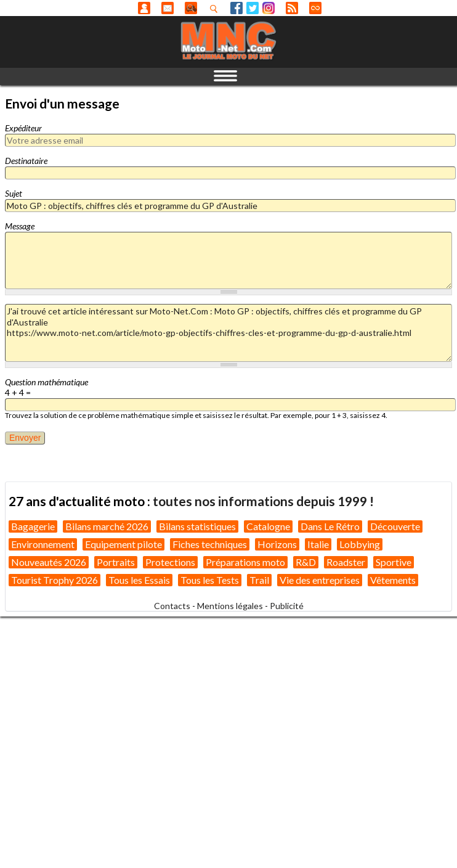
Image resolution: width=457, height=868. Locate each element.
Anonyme (144, 8)
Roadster (346, 562)
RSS (292, 8)
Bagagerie (33, 526)
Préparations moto (245, 562)
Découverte (395, 526)
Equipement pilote (123, 544)
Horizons (277, 544)
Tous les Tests (210, 580)
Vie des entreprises (320, 580)
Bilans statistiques (197, 526)
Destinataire (26, 161)
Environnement (43, 544)
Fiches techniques (210, 544)
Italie (318, 544)
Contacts (172, 606)
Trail (259, 580)
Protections (170, 562)
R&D (306, 562)
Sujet (14, 193)
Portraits (116, 562)
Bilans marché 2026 (107, 526)
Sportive (394, 562)
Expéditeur (23, 128)
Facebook (237, 8)
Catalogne (268, 526)
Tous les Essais (139, 580)
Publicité (287, 606)
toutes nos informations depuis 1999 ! (263, 501)
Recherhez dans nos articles (216, 9)
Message (20, 226)
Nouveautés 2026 (49, 562)
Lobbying (360, 544)
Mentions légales (230, 606)
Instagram (269, 8)
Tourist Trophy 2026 (55, 580)
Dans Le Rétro (330, 526)
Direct (315, 8)
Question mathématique (47, 382)
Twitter (253, 8)
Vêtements (393, 580)
